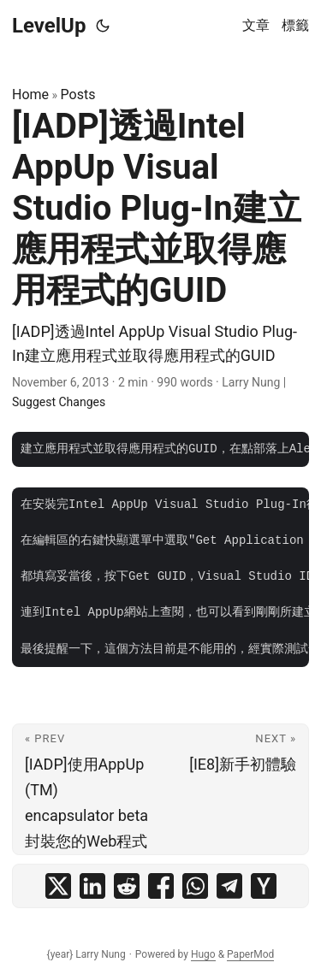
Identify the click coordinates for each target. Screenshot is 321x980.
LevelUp (49, 26)
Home (30, 94)
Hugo (203, 954)
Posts (78, 94)
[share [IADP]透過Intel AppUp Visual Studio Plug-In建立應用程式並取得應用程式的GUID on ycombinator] (264, 886)
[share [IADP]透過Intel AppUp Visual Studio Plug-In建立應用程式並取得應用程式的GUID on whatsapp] (195, 886)
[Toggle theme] (103, 26)
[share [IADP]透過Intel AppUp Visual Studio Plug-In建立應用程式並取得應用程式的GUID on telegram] (229, 886)
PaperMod (250, 954)
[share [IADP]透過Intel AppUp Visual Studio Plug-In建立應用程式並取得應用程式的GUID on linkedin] (92, 886)
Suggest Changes (59, 402)
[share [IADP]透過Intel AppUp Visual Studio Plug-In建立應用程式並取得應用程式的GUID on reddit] (127, 886)
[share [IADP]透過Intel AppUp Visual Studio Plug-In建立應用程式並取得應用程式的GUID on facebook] (161, 886)
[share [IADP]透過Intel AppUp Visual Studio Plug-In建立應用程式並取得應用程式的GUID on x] (58, 886)
